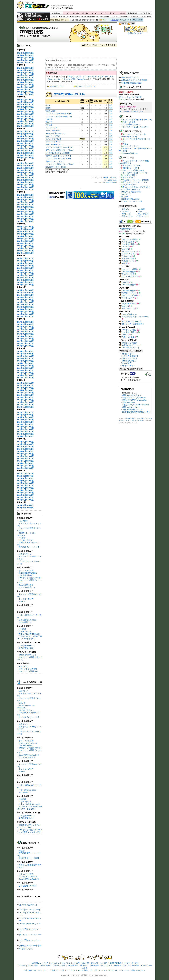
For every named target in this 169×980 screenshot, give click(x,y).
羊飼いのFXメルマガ (130, 77)
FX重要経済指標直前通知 (132, 83)
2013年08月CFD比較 (110, 183)
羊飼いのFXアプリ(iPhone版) (134, 398)
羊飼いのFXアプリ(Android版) (134, 400)
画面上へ (114, 177)
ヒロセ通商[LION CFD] (130, 189)
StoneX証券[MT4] (26, 585)
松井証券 (22, 629)
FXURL (106, 177)
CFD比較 (78, 20)
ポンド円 (104, 13)
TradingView (82, 79)
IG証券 (22, 851)
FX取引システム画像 (145, 17)
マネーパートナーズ (53, 142)
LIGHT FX (126, 247)
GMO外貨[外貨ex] (26, 575)
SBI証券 (22, 538)
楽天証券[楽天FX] (26, 648)
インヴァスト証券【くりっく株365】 (59, 147)
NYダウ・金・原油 (145, 13)
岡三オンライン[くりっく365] (135, 182)
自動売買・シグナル (126, 17)
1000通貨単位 (91, 17)
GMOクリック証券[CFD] (131, 192)
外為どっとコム (129, 122)
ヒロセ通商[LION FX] (28, 620)
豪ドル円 (113, 13)
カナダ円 (122, 13)
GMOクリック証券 (74, 77)
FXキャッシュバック (125, 20)
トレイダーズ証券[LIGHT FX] (135, 173)
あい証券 (49, 125)
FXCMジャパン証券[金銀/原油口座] (59, 114)
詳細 (111, 105)
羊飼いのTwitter (129, 402)
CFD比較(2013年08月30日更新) (69, 94)
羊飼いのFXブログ (138, 20)
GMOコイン (126, 194)
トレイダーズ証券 (90, 77)
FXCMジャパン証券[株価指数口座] (59, 116)
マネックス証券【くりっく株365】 (59, 159)
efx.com (48, 105)
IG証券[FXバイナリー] (131, 345)
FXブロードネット (26, 540)
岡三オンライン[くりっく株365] (136, 180)
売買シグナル (127, 216)
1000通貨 (141, 209)
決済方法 (125, 209)
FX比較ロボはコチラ (128, 229)
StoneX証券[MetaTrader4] (29, 755)
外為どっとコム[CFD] (131, 166)
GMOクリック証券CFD (28, 671)
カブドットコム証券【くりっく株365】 (60, 164)
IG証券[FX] (23, 521)
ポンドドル (86, 13)
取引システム (143, 216)
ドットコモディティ (53, 131)
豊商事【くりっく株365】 (55, 161)
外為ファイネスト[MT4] (131, 321)
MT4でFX (100, 17)
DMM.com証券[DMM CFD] (55, 133)
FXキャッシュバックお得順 (130, 97)
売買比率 (135, 17)
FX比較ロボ (114, 20)
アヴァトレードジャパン (55, 145)
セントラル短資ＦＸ (27, 587)
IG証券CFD (23, 667)
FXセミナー (65, 20)
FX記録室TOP (56, 13)
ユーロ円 (95, 13)
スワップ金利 (62, 17)
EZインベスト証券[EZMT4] (133, 324)
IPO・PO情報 (94, 20)
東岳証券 (49, 122)
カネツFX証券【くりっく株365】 (58, 153)
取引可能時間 (70, 17)
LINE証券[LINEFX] (26, 646)
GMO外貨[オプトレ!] (27, 655)
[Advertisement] (118, 6)
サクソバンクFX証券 (53, 139)
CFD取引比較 (67, 33)
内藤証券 (49, 119)
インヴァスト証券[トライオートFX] (137, 120)
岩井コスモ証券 (51, 128)
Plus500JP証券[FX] (130, 153)
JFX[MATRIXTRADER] (28, 573)
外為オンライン (25, 554)
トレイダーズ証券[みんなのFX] (132, 111)
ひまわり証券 (51, 111)
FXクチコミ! (124, 970)
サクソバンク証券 (26, 571)
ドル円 (67, 13)
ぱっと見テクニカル (104, 20)
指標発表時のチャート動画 (30, 946)
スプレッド (54, 17)
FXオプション (116, 17)
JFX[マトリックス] (130, 146)
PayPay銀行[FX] (25, 622)
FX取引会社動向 (55, 20)
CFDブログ (85, 20)
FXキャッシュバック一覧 (86, 86)
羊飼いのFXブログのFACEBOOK (136, 405)
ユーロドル (76, 13)
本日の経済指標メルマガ (132, 410)
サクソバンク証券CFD (28, 669)
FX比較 (72, 20)
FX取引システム (26, 949)
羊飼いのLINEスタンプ (132, 395)
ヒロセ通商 (127, 363)
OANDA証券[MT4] (129, 314)
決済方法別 (107, 17)
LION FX (125, 249)
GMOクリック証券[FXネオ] (30, 578)
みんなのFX (127, 256)
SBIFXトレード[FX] (131, 168)
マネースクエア (25, 632)
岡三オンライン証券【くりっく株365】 (60, 150)
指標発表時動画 (133, 13)
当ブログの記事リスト (28, 905)
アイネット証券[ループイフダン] (136, 187)
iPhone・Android (81, 17)
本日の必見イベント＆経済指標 (134, 80)
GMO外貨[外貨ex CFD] (130, 199)
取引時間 (125, 211)
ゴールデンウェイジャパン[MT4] (135, 317)
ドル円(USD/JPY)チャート (30, 910)
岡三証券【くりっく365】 (29, 547)
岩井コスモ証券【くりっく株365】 (59, 156)
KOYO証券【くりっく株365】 (57, 167)
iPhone (140, 211)
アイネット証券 (128, 259)
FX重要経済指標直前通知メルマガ (136, 412)
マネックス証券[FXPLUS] (29, 634)
